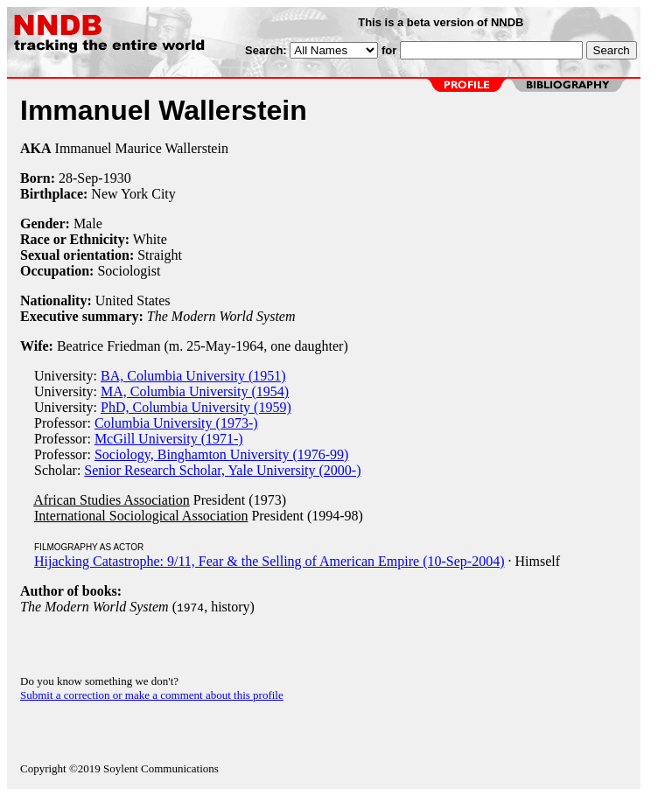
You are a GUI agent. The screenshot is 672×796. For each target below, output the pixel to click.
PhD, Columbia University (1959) (196, 407)
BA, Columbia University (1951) (193, 376)
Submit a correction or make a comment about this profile (152, 695)
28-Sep (78, 178)
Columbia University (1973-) (176, 423)
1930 (117, 178)
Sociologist (129, 271)
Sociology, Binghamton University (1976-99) (222, 454)
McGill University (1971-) (169, 439)
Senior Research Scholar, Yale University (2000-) (222, 470)
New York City (133, 194)
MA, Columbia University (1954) (195, 391)
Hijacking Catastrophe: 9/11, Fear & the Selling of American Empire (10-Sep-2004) (269, 561)
